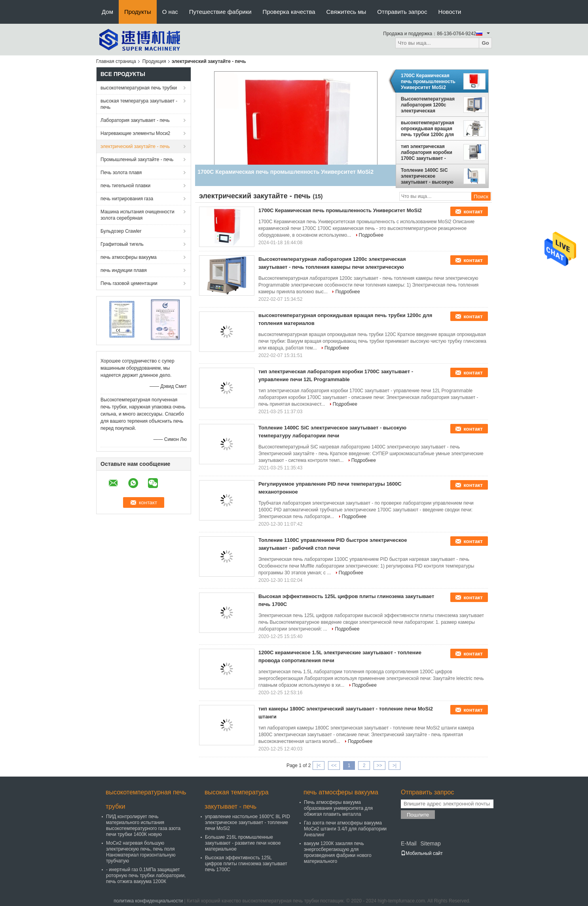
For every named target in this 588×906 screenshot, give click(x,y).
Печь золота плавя (121, 173)
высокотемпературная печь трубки (139, 88)
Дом (107, 12)
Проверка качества (289, 12)
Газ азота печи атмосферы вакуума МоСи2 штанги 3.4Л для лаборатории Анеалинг (345, 829)
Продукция (154, 61)
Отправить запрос (402, 12)
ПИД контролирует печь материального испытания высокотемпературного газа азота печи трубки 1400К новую (143, 825)
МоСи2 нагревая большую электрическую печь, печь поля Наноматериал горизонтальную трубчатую (141, 852)
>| (395, 765)
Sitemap (430, 843)
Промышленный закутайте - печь (137, 160)
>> (379, 765)
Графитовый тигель (122, 244)
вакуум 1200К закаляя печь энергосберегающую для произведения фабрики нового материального (338, 852)
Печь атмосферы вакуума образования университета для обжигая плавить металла (338, 808)
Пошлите (418, 815)
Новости (450, 12)
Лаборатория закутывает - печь (135, 120)
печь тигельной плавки (125, 186)
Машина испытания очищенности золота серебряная (138, 215)
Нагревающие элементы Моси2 (135, 133)
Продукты (138, 12)
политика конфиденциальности (148, 901)
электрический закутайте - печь (135, 146)
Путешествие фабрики (220, 12)
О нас (170, 12)
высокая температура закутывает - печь (139, 104)
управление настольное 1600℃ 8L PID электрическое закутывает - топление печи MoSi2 (248, 822)
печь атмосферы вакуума (129, 257)
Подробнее (371, 235)
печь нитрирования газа (127, 199)
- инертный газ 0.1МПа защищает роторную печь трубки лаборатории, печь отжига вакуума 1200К (146, 876)
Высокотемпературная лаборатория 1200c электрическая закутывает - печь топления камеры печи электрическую (428, 105)
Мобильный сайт (422, 853)
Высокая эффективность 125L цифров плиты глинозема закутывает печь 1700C (246, 864)
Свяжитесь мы (346, 12)
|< (319, 765)
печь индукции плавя (124, 270)
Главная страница (116, 61)
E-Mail (409, 843)
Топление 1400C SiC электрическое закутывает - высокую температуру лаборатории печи (427, 176)
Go (485, 43)
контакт (473, 212)
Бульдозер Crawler (121, 231)
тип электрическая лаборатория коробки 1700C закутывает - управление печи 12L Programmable (427, 152)
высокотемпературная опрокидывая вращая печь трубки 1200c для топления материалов (428, 129)
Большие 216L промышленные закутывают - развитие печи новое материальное (243, 843)
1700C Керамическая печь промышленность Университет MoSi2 (428, 82)
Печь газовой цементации (129, 283)
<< (334, 765)
